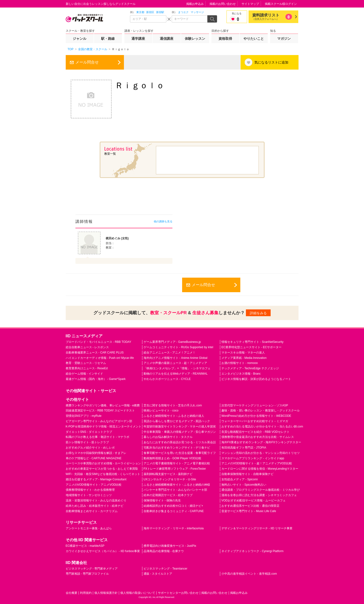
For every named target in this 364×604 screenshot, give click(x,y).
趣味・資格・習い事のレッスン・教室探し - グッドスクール (261, 411)
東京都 (140, 12)
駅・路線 (108, 39)
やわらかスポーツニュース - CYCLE (167, 379)
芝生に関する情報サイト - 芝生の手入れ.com (173, 405)
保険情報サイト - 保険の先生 (162, 500)
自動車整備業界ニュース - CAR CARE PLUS (95, 353)
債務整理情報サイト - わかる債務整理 (90, 490)
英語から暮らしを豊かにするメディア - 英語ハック (177, 421)
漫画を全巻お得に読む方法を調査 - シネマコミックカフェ (259, 495)
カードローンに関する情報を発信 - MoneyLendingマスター (260, 469)
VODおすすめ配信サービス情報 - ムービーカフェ (254, 500)
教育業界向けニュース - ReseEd (87, 368)
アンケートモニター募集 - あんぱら (89, 528)
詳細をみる (258, 313)
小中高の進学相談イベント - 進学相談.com (249, 574)
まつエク (183, 12)
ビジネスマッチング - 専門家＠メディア (92, 569)
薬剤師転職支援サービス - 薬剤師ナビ (168, 474)
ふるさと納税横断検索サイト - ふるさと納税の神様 (177, 485)
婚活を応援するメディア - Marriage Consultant (96, 479)
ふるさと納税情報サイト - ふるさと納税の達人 (174, 416)
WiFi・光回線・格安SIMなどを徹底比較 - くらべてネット (103, 474)
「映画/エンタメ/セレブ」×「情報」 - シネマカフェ (177, 368)
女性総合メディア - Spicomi (239, 479)
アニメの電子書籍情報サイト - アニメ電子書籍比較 (177, 463)
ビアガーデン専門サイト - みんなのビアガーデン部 (99, 421)
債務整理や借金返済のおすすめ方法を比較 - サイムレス (258, 437)
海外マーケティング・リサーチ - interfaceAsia (174, 528)
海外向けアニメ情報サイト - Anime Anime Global (175, 358)
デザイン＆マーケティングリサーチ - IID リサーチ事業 (257, 528)
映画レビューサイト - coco (161, 411)
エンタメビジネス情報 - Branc (241, 374)
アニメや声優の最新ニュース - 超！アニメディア (175, 363)
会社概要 (72, 593)
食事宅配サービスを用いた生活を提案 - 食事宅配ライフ (180, 453)
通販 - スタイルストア (158, 574)
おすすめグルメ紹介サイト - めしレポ (90, 448)
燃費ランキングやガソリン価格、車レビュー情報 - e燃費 (103, 405)
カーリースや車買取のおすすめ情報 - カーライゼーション (103, 463)
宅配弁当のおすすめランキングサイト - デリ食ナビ (177, 448)
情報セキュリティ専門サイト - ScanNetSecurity (252, 342)
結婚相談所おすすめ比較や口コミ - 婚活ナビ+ (173, 506)
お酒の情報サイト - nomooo (240, 363)
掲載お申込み (195, 4)
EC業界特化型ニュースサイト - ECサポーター (251, 347)
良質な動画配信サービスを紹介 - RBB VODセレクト (255, 432)
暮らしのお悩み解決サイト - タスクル (168, 437)
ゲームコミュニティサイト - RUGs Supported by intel (178, 347)
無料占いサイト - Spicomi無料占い (244, 485)
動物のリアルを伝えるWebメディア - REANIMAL (176, 374)
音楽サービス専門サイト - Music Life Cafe (249, 511)
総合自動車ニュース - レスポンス (87, 347)
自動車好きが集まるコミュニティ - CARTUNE (174, 511)
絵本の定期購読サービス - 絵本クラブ (168, 495)
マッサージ (197, 12)
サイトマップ (250, 4)
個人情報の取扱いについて (138, 593)
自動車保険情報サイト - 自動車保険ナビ (247, 474)
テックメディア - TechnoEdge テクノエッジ (250, 368)
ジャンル (80, 39)
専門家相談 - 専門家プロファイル (87, 574)
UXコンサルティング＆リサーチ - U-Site (170, 479)
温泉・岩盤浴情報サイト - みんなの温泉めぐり (96, 500)
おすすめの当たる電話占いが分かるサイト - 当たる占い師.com (262, 427)
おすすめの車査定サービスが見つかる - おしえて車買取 (102, 469)
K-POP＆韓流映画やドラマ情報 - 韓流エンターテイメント (104, 427)
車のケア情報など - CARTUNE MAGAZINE (94, 458)
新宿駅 (160, 12)
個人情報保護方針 (106, 593)
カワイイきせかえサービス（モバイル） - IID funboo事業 (103, 551)
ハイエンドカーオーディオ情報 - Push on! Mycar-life (100, 358)
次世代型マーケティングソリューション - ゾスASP (255, 405)
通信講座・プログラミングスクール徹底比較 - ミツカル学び (261, 490)
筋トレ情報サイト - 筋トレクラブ (87, 442)
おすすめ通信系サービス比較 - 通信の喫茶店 (250, 506)
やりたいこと (254, 39)
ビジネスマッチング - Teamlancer (166, 569)
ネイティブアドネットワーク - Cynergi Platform (252, 551)
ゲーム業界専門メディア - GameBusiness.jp (172, 342)
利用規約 (86, 593)
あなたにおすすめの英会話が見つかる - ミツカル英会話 (180, 442)
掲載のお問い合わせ (223, 4)
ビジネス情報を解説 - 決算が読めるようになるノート (256, 379)
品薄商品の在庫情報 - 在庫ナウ (164, 551)
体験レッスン (195, 39)
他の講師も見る (163, 221)
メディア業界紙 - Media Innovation (244, 358)
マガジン (284, 39)
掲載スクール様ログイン (281, 4)
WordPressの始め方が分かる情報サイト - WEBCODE (256, 416)
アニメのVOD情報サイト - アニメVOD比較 (94, 485)
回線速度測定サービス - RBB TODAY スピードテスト (100, 411)
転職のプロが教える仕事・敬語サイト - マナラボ (98, 437)
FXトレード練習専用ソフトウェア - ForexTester (175, 469)
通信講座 (167, 39)
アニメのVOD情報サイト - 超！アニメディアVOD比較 (257, 463)
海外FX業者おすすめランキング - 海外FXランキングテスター (261, 442)
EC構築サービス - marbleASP (85, 546)
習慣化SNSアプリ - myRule (84, 416)
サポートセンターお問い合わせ (178, 593)
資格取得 (225, 39)
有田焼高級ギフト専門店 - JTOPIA (244, 448)
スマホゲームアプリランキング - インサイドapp (253, 458)
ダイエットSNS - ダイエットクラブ (89, 432)
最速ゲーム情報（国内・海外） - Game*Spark (96, 379)
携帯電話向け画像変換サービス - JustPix (170, 546)
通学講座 (138, 39)
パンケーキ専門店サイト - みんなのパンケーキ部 (175, 490)
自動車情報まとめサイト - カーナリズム (92, 511)
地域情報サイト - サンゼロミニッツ (89, 495)
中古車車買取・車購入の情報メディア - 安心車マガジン (180, 432)
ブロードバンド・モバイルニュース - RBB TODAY (99, 342)
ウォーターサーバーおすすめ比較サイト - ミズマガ (255, 421)
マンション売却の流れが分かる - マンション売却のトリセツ (261, 453)
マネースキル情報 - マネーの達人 (243, 353)
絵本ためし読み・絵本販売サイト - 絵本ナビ (95, 506)
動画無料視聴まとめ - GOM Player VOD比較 (172, 458)
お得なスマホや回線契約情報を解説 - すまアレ (96, 453)
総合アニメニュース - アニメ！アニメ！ (170, 353)
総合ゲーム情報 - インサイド (85, 374)
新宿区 (150, 12)
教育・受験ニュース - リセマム (86, 363)
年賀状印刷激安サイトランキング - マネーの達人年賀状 (180, 427)
